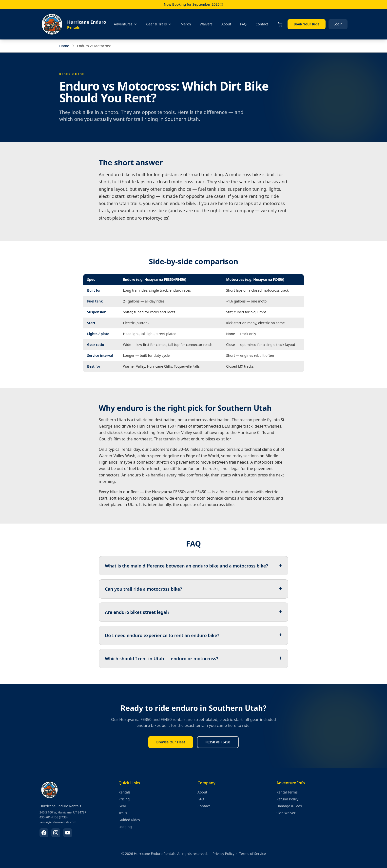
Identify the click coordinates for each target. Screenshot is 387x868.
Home (64, 46)
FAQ (243, 24)
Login (338, 24)
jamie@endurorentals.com (58, 822)
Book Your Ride (307, 24)
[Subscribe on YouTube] (68, 833)
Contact (262, 24)
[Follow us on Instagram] (56, 833)
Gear (122, 806)
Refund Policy (287, 799)
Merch (186, 24)
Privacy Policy (223, 854)
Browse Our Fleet (171, 742)
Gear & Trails (159, 24)
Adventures (126, 24)
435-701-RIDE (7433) (54, 817)
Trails (123, 813)
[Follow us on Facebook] (44, 833)
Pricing (124, 799)
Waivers (206, 24)
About (226, 24)
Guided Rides (129, 820)
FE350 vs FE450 (218, 742)
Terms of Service (252, 854)
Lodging (125, 827)
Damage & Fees (289, 806)
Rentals (124, 792)
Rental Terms (287, 792)
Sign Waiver (286, 813)
